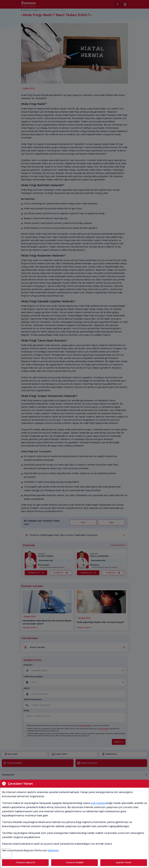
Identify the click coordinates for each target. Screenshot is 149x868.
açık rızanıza (98, 803)
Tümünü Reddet (74, 862)
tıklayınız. (53, 850)
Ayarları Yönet (124, 862)
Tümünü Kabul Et (25, 862)
